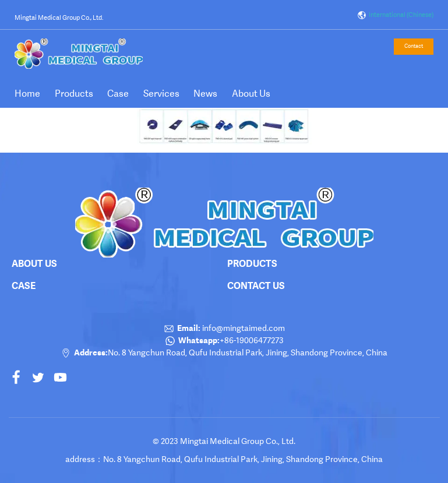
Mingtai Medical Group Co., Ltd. (59, 18)
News (205, 94)
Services (161, 94)
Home (27, 94)
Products (74, 94)
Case (118, 94)
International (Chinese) (395, 15)
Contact (414, 46)
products (252, 263)
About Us (251, 94)
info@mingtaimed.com (243, 328)
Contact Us (256, 285)
